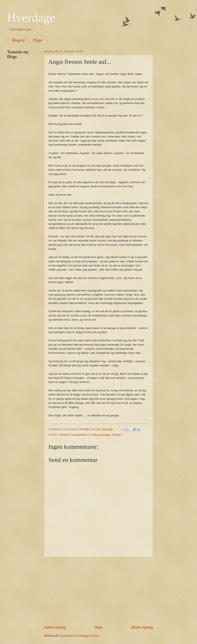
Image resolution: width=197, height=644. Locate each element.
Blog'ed (18, 40)
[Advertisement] (98, 591)
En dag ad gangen (100, 435)
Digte (38, 40)
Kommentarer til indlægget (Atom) (79, 636)
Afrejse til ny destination (73, 435)
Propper (117, 435)
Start (98, 627)
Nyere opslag (55, 627)
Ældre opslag (142, 627)
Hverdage (31, 18)
